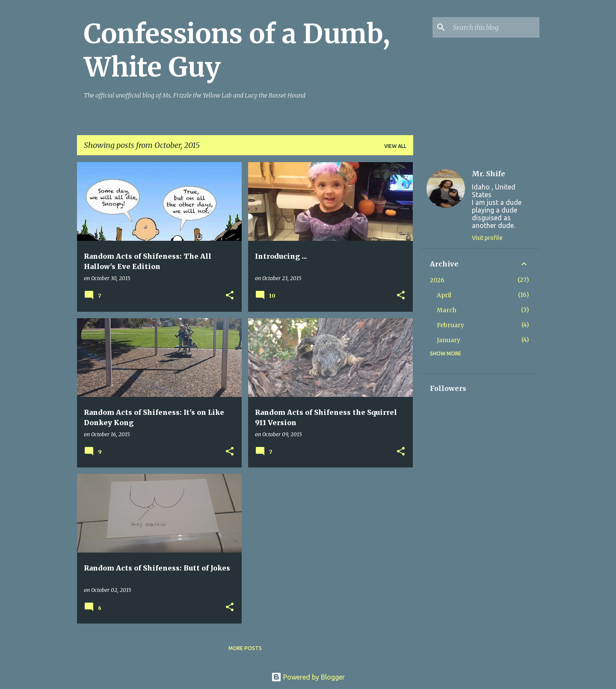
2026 (437, 280)
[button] (230, 296)
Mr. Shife (489, 174)
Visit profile (487, 238)
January (449, 340)
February (450, 325)
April (444, 295)
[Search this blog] (495, 27)
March (447, 310)
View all (395, 146)
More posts (245, 648)
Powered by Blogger (308, 677)
